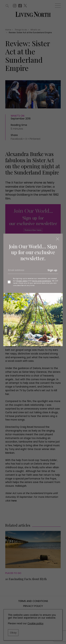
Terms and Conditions (42, 281)
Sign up (52, 270)
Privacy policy (22, 281)
